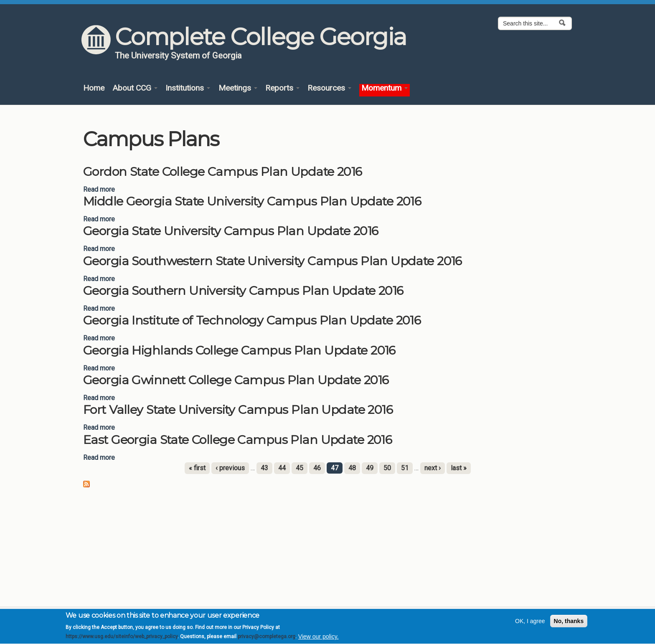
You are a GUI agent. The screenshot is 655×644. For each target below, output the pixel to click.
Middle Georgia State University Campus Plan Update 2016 (252, 201)
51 (405, 468)
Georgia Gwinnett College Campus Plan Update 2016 (236, 380)
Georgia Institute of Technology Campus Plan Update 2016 (252, 320)
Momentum (385, 88)
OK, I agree (530, 624)
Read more (99, 189)
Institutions (188, 88)
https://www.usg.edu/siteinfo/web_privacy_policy (122, 640)
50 (387, 468)
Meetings (238, 88)
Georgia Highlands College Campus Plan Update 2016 (239, 350)
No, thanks (569, 624)
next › (433, 468)
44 (282, 468)
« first (197, 468)
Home (94, 88)
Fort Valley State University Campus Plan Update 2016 (238, 409)
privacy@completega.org (267, 640)
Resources (329, 88)
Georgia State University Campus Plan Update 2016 (231, 231)
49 (370, 468)
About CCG (135, 88)
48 (352, 468)
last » (459, 468)
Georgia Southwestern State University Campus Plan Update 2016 (273, 261)
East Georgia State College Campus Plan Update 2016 (237, 440)
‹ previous (230, 468)
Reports (282, 88)
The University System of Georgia (178, 56)
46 (317, 468)
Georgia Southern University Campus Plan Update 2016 (243, 290)
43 (264, 468)
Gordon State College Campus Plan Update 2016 (223, 171)
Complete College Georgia (260, 37)
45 (300, 468)
